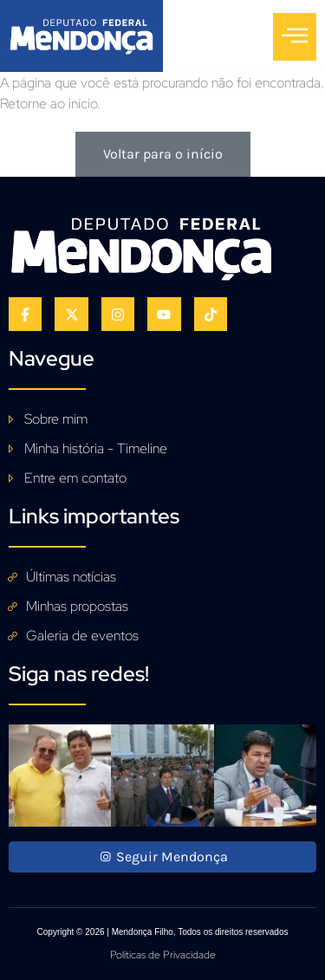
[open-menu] (295, 37)
